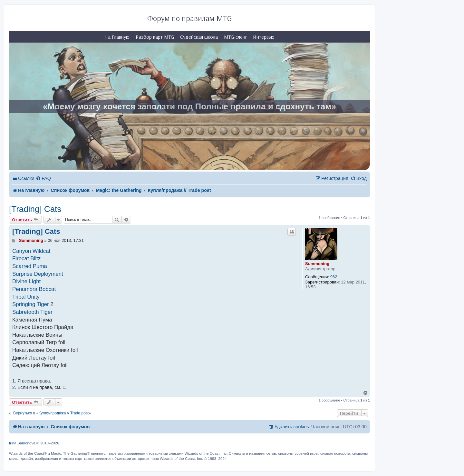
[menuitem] (43, 178)
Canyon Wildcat (31, 251)
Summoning (317, 264)
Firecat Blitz (26, 258)
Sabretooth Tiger (32, 312)
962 (334, 277)
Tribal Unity (26, 297)
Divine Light (26, 281)
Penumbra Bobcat (34, 289)
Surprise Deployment (38, 274)
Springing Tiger (31, 304)
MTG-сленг (235, 37)
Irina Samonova (22, 443)
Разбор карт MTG (155, 37)
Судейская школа (199, 37)
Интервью (264, 37)
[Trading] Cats (35, 209)
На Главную (117, 37)
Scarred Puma (30, 266)
